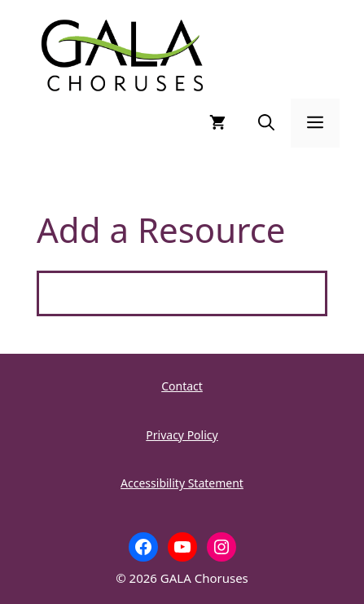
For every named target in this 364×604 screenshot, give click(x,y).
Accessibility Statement (182, 483)
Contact (182, 386)
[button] (266, 123)
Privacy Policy (182, 435)
